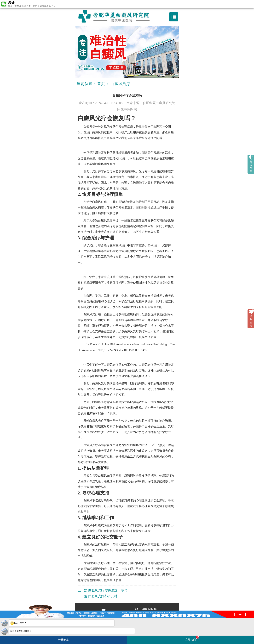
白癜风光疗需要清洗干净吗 (108, 590)
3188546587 (150, 609)
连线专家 (63, 640)
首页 (101, 84)
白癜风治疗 (120, 84)
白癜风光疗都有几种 (103, 596)
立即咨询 (192, 638)
